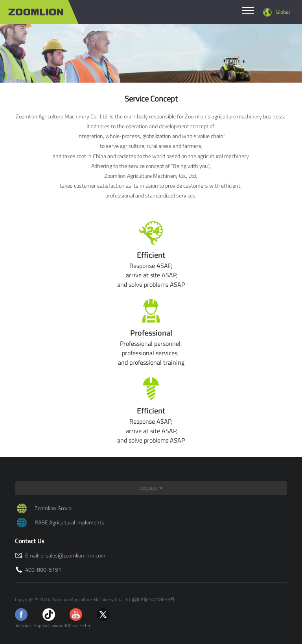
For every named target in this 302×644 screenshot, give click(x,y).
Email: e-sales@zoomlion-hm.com (60, 555)
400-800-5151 (38, 569)
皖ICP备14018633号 (154, 599)
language (148, 488)
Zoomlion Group (53, 508)
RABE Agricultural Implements (69, 522)
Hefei (85, 625)
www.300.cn (64, 625)
